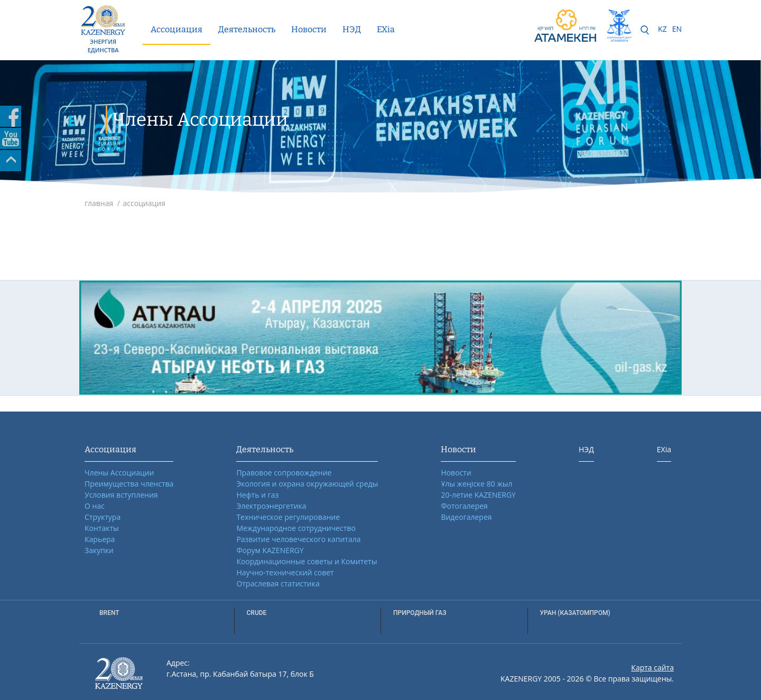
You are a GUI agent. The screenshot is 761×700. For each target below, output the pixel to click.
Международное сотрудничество (296, 528)
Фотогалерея (464, 506)
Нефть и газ (257, 495)
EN (677, 29)
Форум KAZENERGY (270, 550)
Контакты (102, 528)
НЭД (352, 29)
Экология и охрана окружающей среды (307, 484)
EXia (386, 29)
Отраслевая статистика (278, 584)
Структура (103, 517)
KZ (662, 29)
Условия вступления (121, 495)
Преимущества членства (129, 484)
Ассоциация (177, 29)
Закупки (99, 550)
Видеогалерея (466, 517)
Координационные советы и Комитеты (307, 561)
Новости (309, 29)
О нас (95, 506)
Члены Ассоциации (119, 473)
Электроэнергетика (271, 506)
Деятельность (247, 29)
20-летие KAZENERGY (478, 495)
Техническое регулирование (288, 517)
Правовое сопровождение (284, 473)
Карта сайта (652, 668)
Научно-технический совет (285, 572)
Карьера (100, 539)
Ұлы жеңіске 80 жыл (476, 484)
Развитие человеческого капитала (298, 539)
